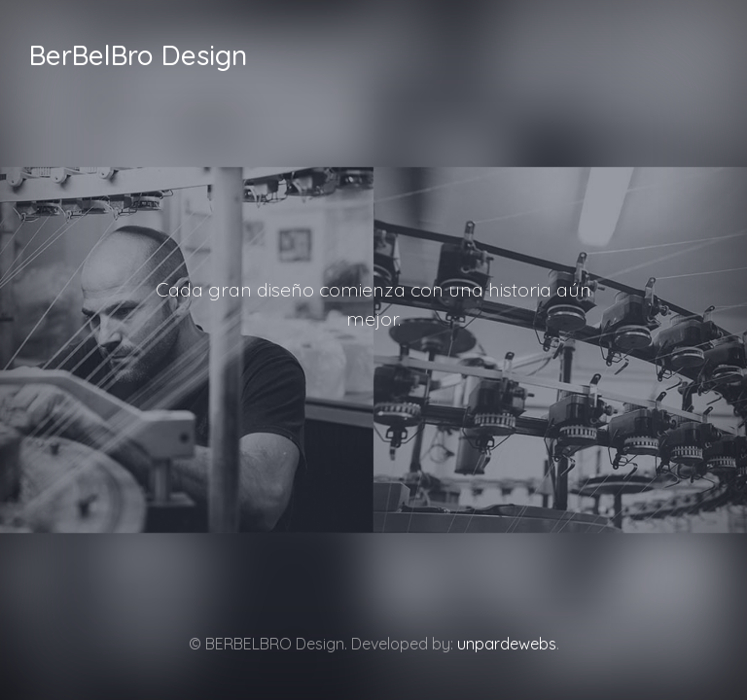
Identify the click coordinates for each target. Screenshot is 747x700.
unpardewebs (507, 644)
